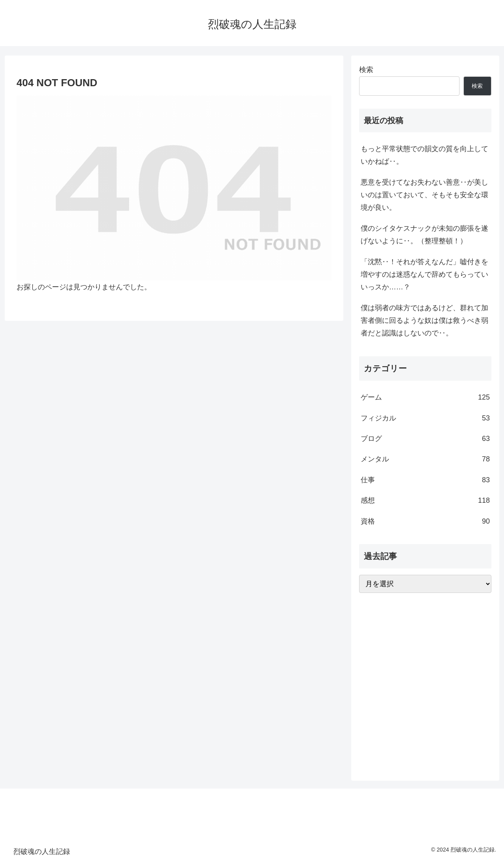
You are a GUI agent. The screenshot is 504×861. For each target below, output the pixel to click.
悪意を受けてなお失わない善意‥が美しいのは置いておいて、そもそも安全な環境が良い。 (424, 195)
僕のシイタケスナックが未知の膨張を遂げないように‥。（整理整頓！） (424, 235)
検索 (366, 70)
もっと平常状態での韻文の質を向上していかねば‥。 (424, 155)
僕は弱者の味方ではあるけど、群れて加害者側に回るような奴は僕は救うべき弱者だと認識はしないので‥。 (424, 321)
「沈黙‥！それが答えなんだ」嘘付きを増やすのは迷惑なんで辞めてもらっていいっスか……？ (424, 275)
